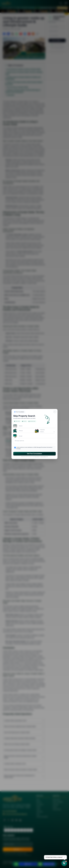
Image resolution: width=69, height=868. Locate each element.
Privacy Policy (37, 457)
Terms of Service (43, 457)
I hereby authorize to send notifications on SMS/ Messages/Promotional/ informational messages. (34, 448)
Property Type (42, 430)
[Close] (55, 412)
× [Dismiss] (64, 857)
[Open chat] (64, 863)
